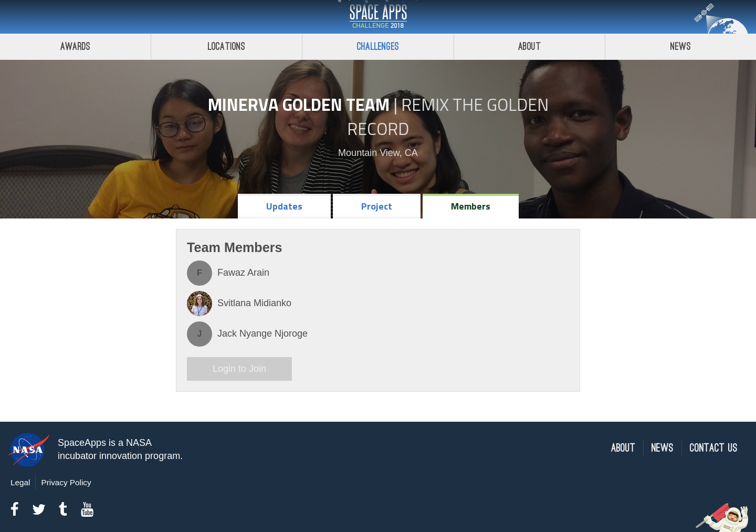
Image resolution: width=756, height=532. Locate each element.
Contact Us (714, 448)
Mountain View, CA (378, 153)
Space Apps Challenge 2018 (378, 17)
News (663, 448)
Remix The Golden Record (448, 117)
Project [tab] (377, 206)
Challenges (378, 46)
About (529, 46)
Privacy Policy (66, 482)
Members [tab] (471, 206)
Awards (75, 46)
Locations (227, 46)
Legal (20, 482)
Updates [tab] (284, 206)
